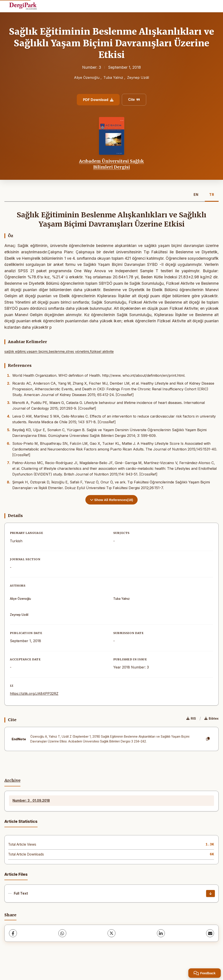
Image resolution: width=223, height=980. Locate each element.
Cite (134, 100)
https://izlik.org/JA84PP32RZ (34, 694)
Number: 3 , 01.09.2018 (31, 801)
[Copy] (208, 739)
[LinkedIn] (161, 933)
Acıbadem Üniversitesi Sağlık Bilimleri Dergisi (111, 164)
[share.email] (210, 933)
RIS (191, 718)
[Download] (210, 894)
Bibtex (211, 718)
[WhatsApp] (62, 933)
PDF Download (98, 100)
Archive (12, 780)
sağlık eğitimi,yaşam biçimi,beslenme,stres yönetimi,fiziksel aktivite (59, 351)
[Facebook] (13, 933)
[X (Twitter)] (111, 933)
